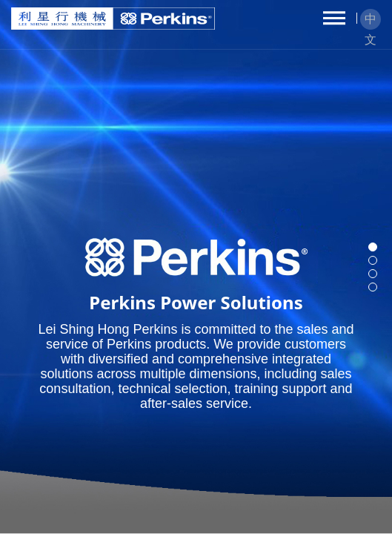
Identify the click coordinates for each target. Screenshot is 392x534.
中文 (371, 21)
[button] (373, 247)
